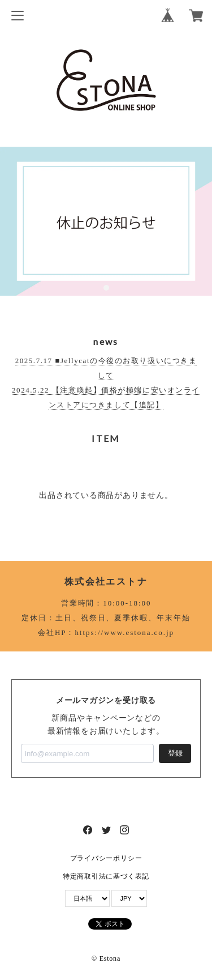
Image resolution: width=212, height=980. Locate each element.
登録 (175, 753)
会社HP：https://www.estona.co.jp (106, 632)
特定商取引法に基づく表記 (106, 876)
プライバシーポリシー (106, 858)
